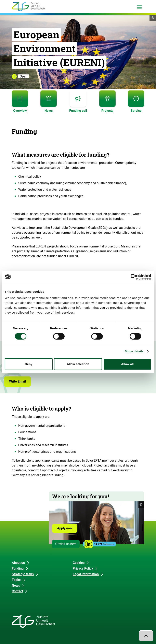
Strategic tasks (23, 574)
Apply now (65, 528)
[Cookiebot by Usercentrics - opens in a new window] (134, 277)
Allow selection (78, 364)
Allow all (127, 364)
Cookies (79, 563)
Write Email (17, 381)
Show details (134, 351)
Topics (17, 580)
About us (18, 563)
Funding (18, 568)
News (16, 585)
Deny (29, 364)
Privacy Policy (83, 568)
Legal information (86, 574)
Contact (17, 591)
